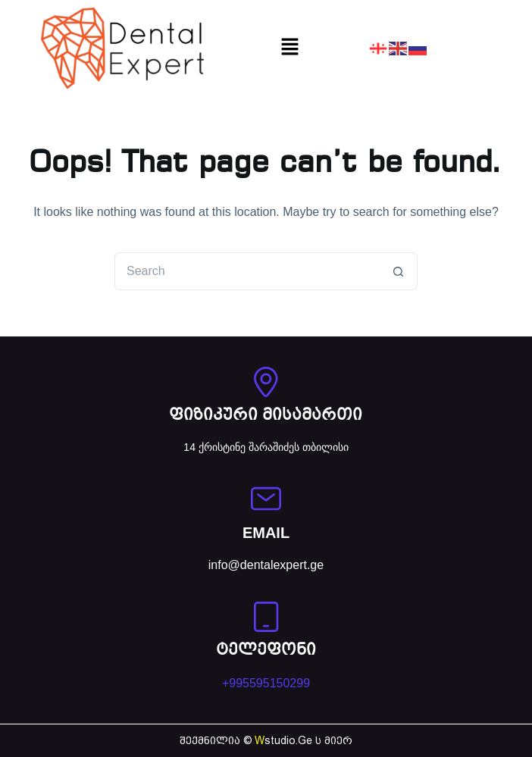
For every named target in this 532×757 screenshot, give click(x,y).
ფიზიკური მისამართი (266, 416)
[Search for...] (247, 271)
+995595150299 (266, 683)
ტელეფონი (266, 651)
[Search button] (399, 271)
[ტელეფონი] (266, 617)
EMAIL (266, 533)
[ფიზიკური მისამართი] (266, 382)
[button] (289, 48)
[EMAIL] (266, 499)
